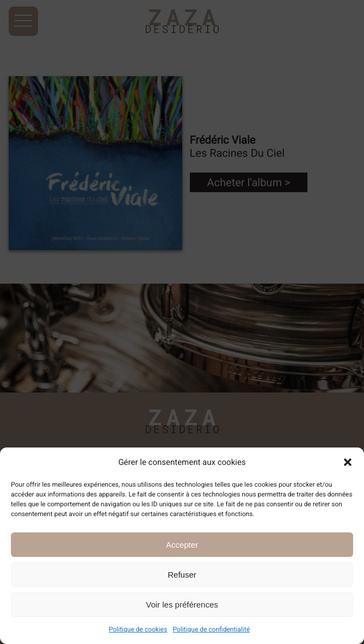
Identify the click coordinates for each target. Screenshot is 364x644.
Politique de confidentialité (211, 629)
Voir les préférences (182, 605)
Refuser (182, 575)
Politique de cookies (138, 629)
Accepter (182, 545)
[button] (348, 462)
